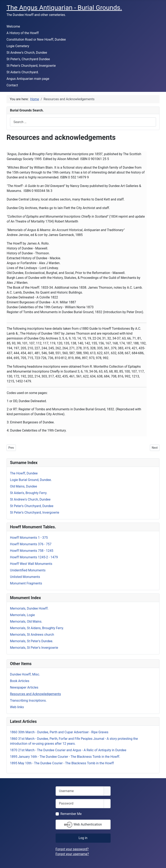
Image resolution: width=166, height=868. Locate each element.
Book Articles (20, 681)
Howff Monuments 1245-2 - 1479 (34, 557)
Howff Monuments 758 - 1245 (32, 551)
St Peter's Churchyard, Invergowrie (31, 66)
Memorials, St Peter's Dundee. (32, 641)
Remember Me (71, 814)
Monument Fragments (26, 583)
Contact (12, 85)
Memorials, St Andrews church (32, 635)
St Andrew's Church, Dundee (27, 53)
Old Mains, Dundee (24, 486)
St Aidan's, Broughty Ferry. (29, 493)
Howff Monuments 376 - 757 (31, 544)
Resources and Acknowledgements (35, 694)
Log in (83, 838)
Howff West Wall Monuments (31, 564)
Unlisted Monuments (25, 577)
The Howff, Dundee (24, 473)
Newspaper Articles (24, 687)
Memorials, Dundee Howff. (29, 608)
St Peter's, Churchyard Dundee (28, 59)
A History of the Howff (23, 33)
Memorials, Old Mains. (26, 622)
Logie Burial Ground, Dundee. (31, 480)
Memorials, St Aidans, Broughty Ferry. (37, 628)
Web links (17, 707)
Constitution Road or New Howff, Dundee (36, 40)
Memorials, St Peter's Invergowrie (34, 648)
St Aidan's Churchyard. (23, 72)
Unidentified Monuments (28, 570)
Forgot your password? (72, 849)
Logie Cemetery (18, 46)
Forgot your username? (72, 854)
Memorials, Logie (22, 615)
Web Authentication (83, 825)
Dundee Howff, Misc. (25, 674)
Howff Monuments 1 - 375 (29, 538)
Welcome (13, 26)
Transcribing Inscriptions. (28, 701)
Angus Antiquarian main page (28, 79)
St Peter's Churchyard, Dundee (32, 506)
